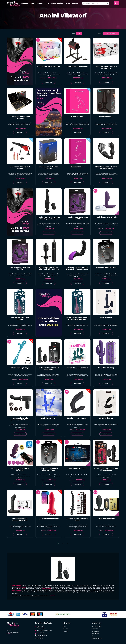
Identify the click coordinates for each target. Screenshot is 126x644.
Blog (65, 626)
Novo (47, 3)
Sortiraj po (100, 33)
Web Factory (10, 634)
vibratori (53, 596)
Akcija (33, 3)
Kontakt (66, 631)
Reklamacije (95, 634)
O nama (66, 629)
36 (79, 33)
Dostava (94, 636)
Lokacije (75, 3)
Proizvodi (25, 3)
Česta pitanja (95, 629)
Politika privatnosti (97, 638)
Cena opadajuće (111, 33)
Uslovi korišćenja (96, 626)
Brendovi (68, 3)
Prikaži (74, 33)
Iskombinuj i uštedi (57, 3)
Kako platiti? (95, 631)
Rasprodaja (40, 3)
